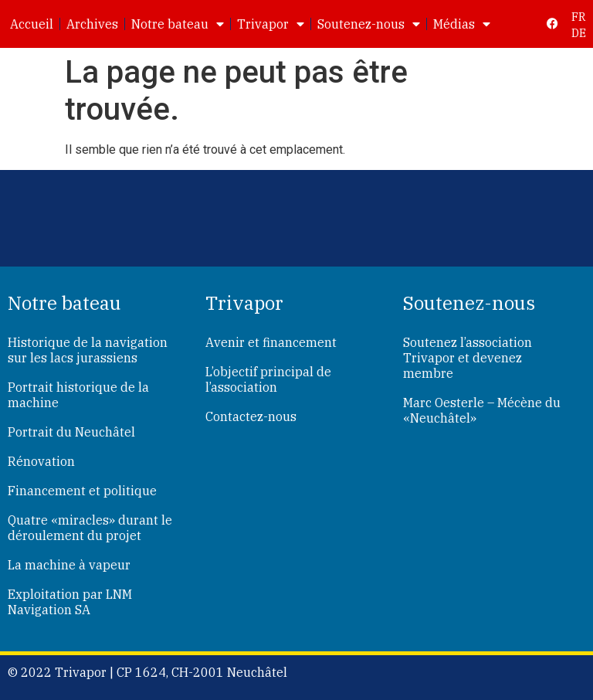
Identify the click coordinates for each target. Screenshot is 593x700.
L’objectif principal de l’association (268, 379)
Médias (462, 24)
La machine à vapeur (69, 565)
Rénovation (41, 461)
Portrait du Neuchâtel (71, 432)
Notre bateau (178, 24)
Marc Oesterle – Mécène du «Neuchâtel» (482, 410)
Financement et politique (82, 491)
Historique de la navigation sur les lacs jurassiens (88, 350)
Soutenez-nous (369, 24)
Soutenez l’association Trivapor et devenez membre (468, 358)
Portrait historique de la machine (78, 395)
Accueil (32, 24)
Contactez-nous (251, 416)
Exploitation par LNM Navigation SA (70, 602)
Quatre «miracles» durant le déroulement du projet (90, 528)
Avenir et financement (271, 342)
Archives (92, 24)
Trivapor (271, 24)
